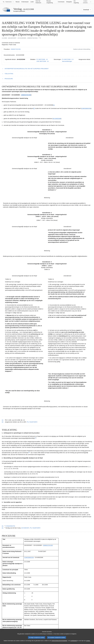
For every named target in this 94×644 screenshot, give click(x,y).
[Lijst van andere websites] (86, 2)
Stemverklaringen (67, 61)
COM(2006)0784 (86, 108)
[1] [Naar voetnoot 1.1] (54, 105)
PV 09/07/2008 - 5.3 (68, 59)
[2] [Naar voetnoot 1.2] (34, 108)
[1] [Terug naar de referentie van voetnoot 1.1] (3, 420)
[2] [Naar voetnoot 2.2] (29, 452)
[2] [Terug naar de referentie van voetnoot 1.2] (3, 422)
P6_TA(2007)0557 (32, 422)
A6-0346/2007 (25, 528)
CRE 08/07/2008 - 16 (43, 61)
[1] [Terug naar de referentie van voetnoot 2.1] (3, 526)
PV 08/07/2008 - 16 (42, 59)
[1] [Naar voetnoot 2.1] (35, 438)
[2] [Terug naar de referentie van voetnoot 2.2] (3, 528)
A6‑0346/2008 (57, 119)
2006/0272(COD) (16, 49)
